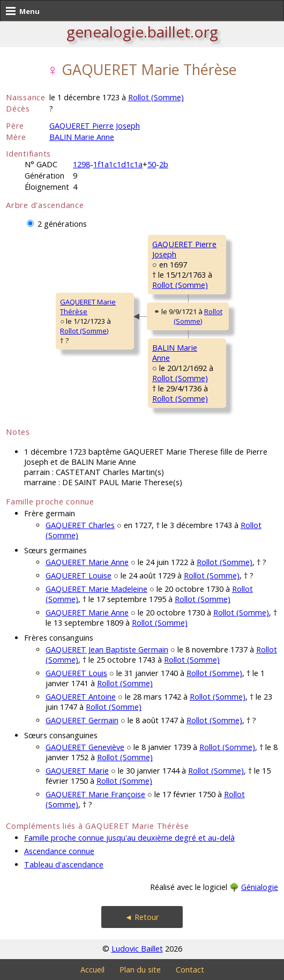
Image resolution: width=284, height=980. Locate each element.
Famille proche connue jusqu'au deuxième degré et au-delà (129, 838)
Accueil (92, 970)
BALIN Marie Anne (82, 137)
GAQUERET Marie (77, 771)
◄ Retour (142, 917)
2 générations (62, 224)
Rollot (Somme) (156, 97)
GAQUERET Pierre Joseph (95, 126)
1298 (81, 164)
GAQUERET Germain (82, 720)
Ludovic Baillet (137, 949)
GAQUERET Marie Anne (87, 562)
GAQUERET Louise (79, 576)
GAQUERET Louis (76, 673)
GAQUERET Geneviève (85, 747)
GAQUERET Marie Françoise (95, 794)
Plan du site (140, 970)
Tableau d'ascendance (64, 864)
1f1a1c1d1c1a (118, 164)
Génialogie (260, 887)
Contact (190, 970)
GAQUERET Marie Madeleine (96, 589)
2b (164, 164)
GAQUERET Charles (80, 525)
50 (152, 164)
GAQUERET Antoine (81, 697)
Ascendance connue (59, 851)
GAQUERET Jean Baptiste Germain (107, 649)
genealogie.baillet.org (142, 32)
